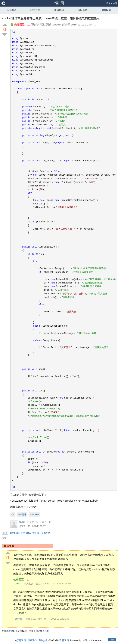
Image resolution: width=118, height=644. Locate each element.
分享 (4, 538)
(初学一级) (42, 619)
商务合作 (43, 640)
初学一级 (34, 522)
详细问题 (106, 10)
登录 (108, 3)
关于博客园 (20, 640)
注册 (115, 3)
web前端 (22, 515)
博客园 (65, 640)
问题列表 (12, 10)
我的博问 (59, 10)
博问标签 (83, 10)
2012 (18, 584)
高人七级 (29, 584)
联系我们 (32, 640)
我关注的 (35, 10)
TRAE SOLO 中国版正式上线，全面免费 (30, 533)
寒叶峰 (22, 522)
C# (13, 515)
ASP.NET (34, 515)
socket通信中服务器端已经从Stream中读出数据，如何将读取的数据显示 (51, 18)
